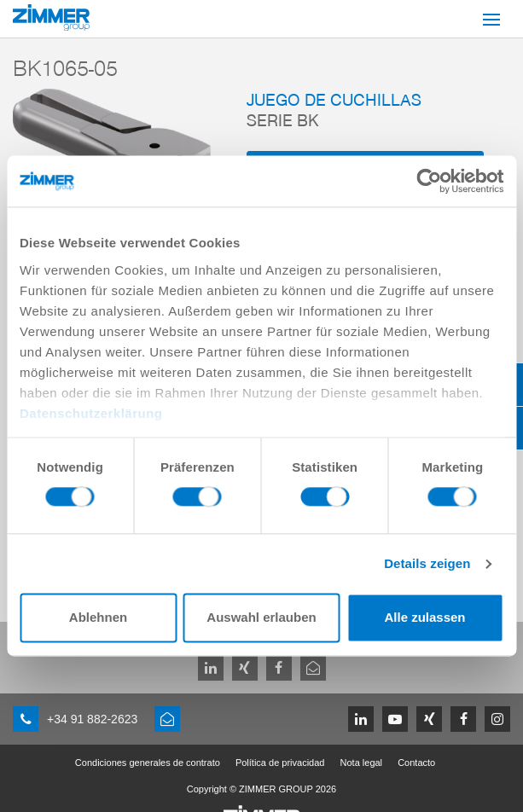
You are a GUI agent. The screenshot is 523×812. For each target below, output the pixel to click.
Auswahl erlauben (261, 618)
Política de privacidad (280, 763)
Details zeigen (427, 563)
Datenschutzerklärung (91, 413)
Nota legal (362, 763)
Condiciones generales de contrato (148, 763)
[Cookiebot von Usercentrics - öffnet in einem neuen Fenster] (429, 181)
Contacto (416, 763)
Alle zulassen (424, 618)
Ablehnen (98, 618)
